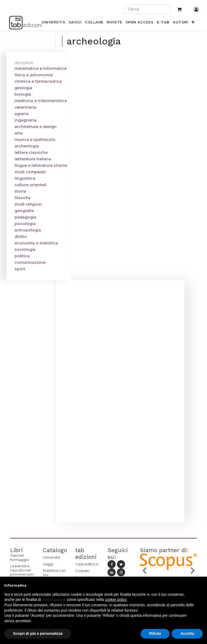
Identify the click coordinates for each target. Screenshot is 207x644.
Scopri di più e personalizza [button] (38, 633)
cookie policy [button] (116, 600)
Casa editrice (87, 564)
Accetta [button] (187, 633)
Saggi (48, 564)
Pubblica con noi (54, 573)
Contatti (82, 571)
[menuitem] (54, 23)
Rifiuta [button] (155, 633)
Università (51, 557)
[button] (193, 23)
